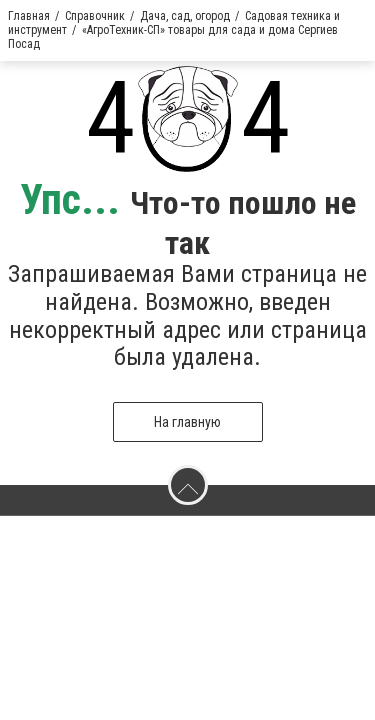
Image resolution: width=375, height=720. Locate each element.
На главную (187, 422)
